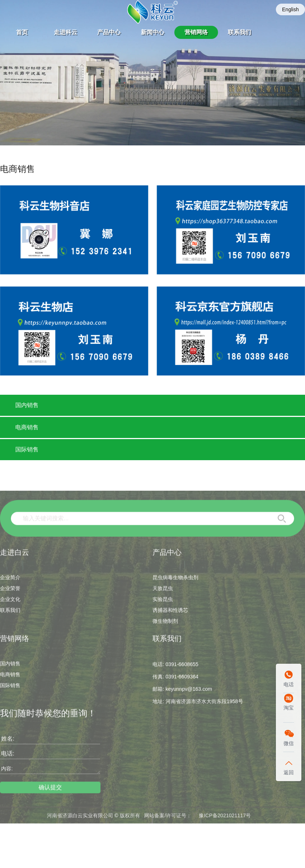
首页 (22, 32)
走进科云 (66, 32)
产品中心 (109, 32)
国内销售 (27, 405)
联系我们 (239, 32)
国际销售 (27, 449)
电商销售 (27, 427)
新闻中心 (152, 32)
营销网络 (196, 32)
